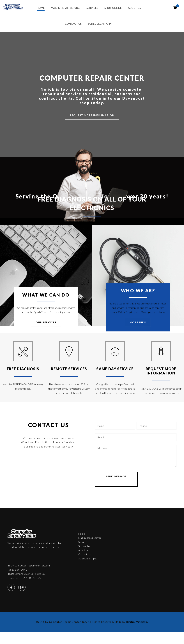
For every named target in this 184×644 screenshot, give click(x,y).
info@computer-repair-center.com (145, 531)
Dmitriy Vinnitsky (137, 594)
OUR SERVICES (46, 322)
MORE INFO (138, 322)
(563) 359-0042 (134, 535)
